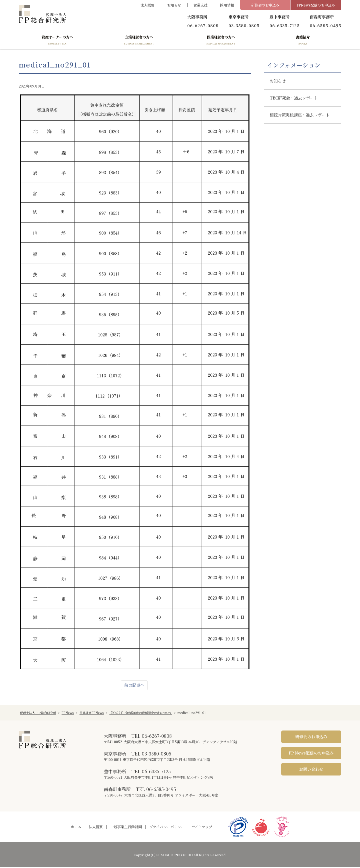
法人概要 (147, 5)
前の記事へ (134, 686)
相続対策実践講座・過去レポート (300, 116)
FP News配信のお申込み (311, 754)
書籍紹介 (303, 41)
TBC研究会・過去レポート (294, 99)
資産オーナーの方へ (57, 41)
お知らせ (174, 5)
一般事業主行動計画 (126, 828)
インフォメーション (294, 66)
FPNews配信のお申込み (316, 5)
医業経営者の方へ (221, 41)
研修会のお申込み (265, 5)
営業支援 (200, 5)
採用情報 (227, 5)
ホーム (76, 828)
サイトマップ (202, 828)
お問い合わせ (311, 770)
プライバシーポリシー (167, 828)
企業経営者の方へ (139, 41)
